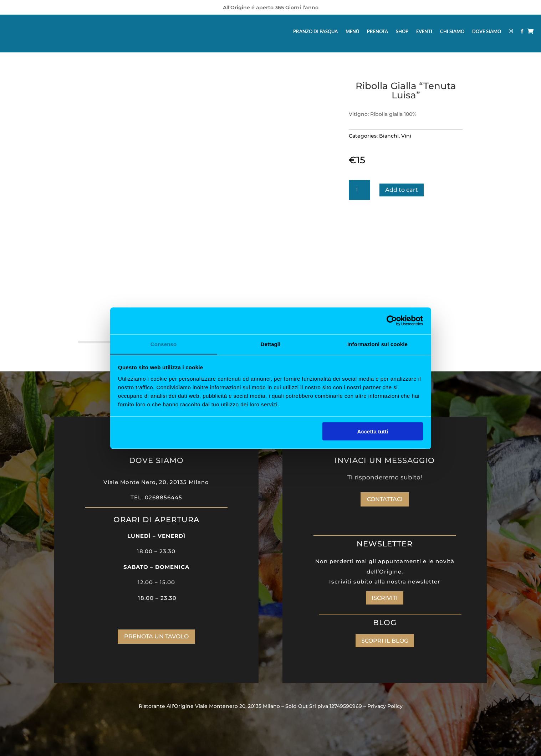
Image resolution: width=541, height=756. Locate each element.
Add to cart (402, 190)
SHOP (402, 31)
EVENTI (424, 31)
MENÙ (352, 31)
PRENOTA (377, 31)
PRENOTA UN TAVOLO (156, 636)
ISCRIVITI (385, 598)
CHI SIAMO (452, 31)
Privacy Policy (385, 706)
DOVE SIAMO (487, 31)
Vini (406, 136)
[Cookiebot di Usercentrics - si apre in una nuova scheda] (392, 321)
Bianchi (389, 136)
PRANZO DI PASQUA (315, 31)
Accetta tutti (373, 431)
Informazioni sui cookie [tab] (377, 344)
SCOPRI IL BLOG (385, 641)
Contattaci (385, 499)
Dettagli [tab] (271, 344)
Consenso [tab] (164, 344)
